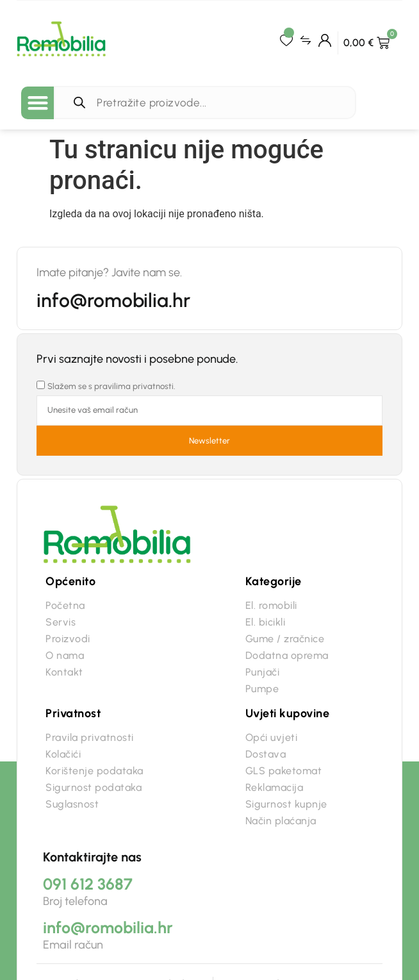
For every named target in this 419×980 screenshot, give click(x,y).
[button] (37, 103)
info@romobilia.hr (113, 300)
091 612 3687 (88, 884)
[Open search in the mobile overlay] (208, 103)
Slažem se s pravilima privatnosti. (111, 386)
